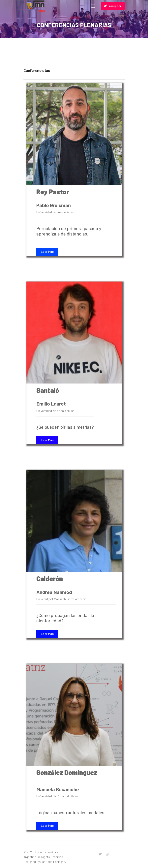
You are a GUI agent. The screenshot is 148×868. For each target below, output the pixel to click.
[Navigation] (93, 6)
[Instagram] (107, 854)
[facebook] (94, 854)
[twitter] (100, 854)
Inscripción (113, 6)
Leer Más (47, 251)
